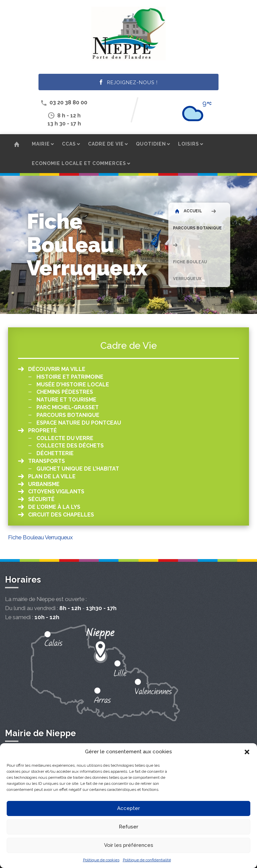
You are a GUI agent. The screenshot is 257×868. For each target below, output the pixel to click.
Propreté (42, 430)
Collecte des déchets (70, 446)
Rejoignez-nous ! (129, 83)
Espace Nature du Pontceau (79, 423)
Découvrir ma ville (57, 369)
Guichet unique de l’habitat (78, 469)
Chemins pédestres (65, 392)
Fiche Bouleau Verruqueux (40, 537)
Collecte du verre (65, 438)
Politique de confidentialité (147, 860)
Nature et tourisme (66, 400)
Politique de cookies (101, 860)
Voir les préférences (129, 845)
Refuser (128, 827)
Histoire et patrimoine (70, 377)
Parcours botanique (197, 228)
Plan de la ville (52, 476)
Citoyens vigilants (56, 492)
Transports (47, 461)
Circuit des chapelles (61, 515)
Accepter (128, 808)
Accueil (189, 211)
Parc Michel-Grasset (68, 407)
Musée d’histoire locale (73, 385)
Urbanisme (44, 484)
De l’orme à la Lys (54, 507)
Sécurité (41, 499)
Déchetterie (55, 453)
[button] (247, 752)
